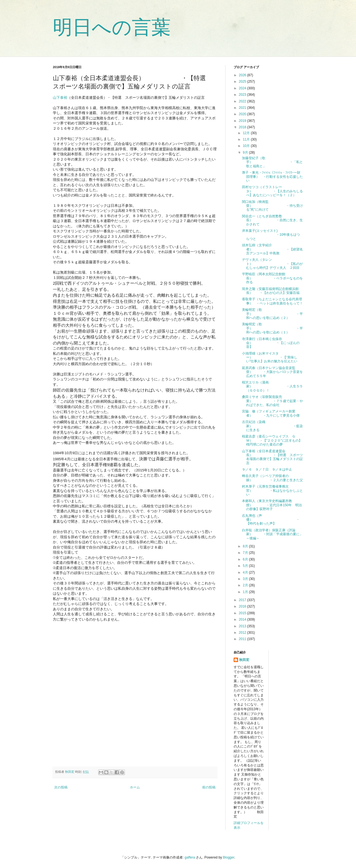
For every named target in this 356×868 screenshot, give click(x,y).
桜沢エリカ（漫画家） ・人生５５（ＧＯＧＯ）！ (272, 386)
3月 (246, 579)
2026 (243, 75)
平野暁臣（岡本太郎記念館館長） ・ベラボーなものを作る (272, 278)
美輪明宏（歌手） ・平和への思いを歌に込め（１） (272, 328)
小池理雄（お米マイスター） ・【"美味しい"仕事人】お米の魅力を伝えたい (270, 357)
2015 (243, 613)
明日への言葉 (112, 27)
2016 (243, 606)
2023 (243, 95)
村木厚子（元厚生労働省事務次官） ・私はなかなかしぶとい (272, 490)
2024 (243, 88)
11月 (247, 139)
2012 (243, 633)
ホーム (135, 787)
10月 (247, 146)
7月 (246, 553)
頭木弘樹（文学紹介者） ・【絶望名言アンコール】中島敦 (272, 249)
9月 (246, 153)
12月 (247, 133)
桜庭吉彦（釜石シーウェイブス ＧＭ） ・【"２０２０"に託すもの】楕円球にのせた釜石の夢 (272, 440)
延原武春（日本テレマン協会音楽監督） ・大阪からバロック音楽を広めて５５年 (272, 372)
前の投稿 (209, 787)
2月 (246, 585)
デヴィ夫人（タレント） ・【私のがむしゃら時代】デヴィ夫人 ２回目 (272, 264)
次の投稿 (61, 787)
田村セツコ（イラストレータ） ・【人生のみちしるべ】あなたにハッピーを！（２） (272, 191)
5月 (246, 566)
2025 (243, 82)
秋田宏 (244, 660)
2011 (243, 639)
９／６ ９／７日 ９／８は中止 (267, 469)
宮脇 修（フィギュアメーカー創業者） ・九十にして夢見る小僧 (271, 413)
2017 (243, 600)
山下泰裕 (60, 98)
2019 (243, 121)
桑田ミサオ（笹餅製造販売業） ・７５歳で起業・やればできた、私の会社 (272, 401)
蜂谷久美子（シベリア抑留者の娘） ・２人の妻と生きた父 (272, 478)
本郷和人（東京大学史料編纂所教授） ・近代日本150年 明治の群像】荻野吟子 (272, 505)
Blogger (229, 857)
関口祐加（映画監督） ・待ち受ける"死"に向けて (272, 206)
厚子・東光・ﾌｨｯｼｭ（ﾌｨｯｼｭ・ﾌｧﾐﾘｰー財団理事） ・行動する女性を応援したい (272, 177)
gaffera (190, 857)
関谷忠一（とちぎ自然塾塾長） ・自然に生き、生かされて (272, 220)
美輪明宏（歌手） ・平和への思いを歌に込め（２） (272, 314)
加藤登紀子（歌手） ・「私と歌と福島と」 (272, 162)
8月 (246, 546)
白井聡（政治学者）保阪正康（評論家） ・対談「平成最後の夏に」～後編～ (272, 534)
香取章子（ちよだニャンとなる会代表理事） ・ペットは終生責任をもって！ (272, 301)
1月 (246, 592)
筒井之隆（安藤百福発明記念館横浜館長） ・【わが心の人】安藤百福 (271, 291)
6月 (246, 559)
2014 (243, 619)
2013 (243, 626)
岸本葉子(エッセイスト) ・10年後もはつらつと (271, 235)
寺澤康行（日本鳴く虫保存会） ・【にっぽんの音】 (271, 343)
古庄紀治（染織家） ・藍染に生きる (272, 426)
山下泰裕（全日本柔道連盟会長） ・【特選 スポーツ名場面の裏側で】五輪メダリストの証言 (272, 457)
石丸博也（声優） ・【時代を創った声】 (271, 520)
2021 (243, 108)
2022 (243, 101)
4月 (246, 572)
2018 (243, 127)
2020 (243, 114)
